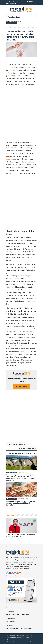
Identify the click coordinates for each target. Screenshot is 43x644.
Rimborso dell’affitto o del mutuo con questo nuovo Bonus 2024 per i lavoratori (21, 503)
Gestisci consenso (13, 638)
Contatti (16, 2)
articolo (9, 73)
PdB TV (16, 3)
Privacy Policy (24, 638)
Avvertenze (23, 2)
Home (8, 21)
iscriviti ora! (21, 387)
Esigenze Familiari (16, 21)
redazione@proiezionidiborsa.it (18, 614)
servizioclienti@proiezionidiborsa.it (19, 628)
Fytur (32, 642)
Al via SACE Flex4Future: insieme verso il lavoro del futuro (21, 536)
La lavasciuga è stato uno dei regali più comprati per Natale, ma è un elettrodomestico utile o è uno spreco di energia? (21, 478)
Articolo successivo (26, 448)
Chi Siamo (9, 2)
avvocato (10, 159)
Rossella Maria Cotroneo (26, 23)
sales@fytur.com (13, 621)
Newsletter (10, 3)
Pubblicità (30, 2)
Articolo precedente (17, 444)
